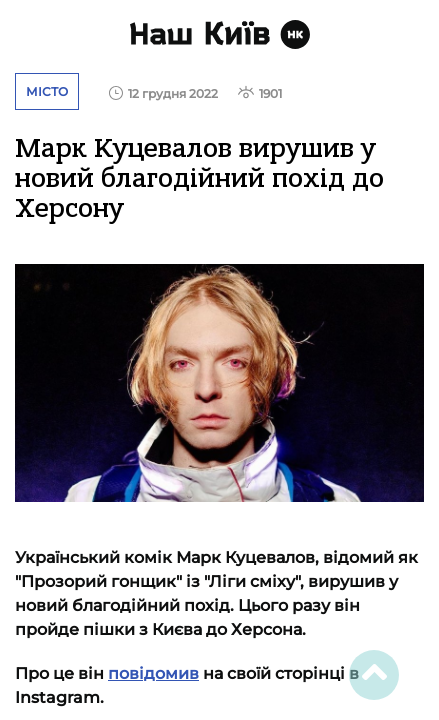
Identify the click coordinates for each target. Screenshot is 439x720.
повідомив (153, 673)
